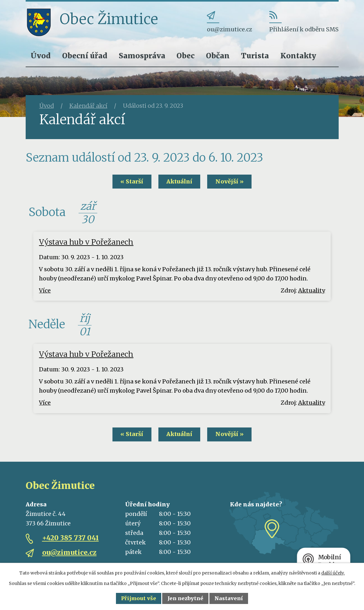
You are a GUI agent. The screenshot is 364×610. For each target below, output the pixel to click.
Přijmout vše (139, 598)
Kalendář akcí (88, 106)
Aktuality (312, 290)
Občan (218, 56)
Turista (255, 56)
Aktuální (179, 182)
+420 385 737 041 (70, 538)
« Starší (130, 182)
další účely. (333, 573)
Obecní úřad (85, 56)
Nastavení (229, 598)
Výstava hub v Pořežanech (86, 242)
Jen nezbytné (185, 598)
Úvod (41, 56)
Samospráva (142, 56)
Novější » (231, 182)
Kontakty (298, 56)
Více (45, 290)
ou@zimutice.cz (69, 553)
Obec (185, 56)
